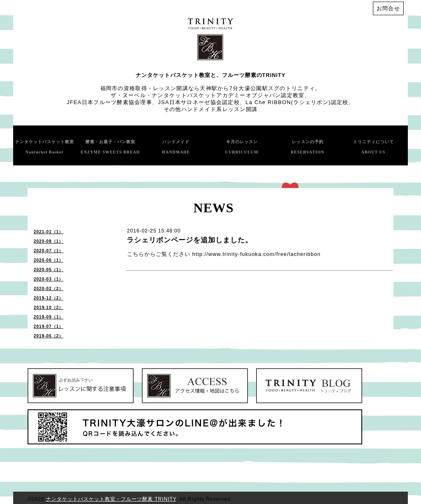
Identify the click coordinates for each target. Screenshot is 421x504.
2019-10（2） (49, 308)
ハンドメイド (176, 147)
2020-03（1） (49, 279)
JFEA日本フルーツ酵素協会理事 (109, 102)
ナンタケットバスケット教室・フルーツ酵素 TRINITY (111, 499)
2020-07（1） (49, 251)
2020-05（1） (49, 270)
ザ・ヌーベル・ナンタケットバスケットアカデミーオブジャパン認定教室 (207, 95)
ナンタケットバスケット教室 (45, 147)
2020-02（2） (49, 289)
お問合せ (388, 8)
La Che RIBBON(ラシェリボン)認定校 (297, 102)
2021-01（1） (49, 232)
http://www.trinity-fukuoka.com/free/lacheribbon (257, 254)
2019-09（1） (49, 317)
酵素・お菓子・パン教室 (110, 147)
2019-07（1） (49, 326)
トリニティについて (374, 147)
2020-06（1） (49, 260)
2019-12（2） (49, 298)
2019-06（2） (49, 336)
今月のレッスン (242, 147)
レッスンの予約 (308, 147)
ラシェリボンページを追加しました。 (190, 240)
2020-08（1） (49, 241)
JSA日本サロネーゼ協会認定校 (199, 102)
